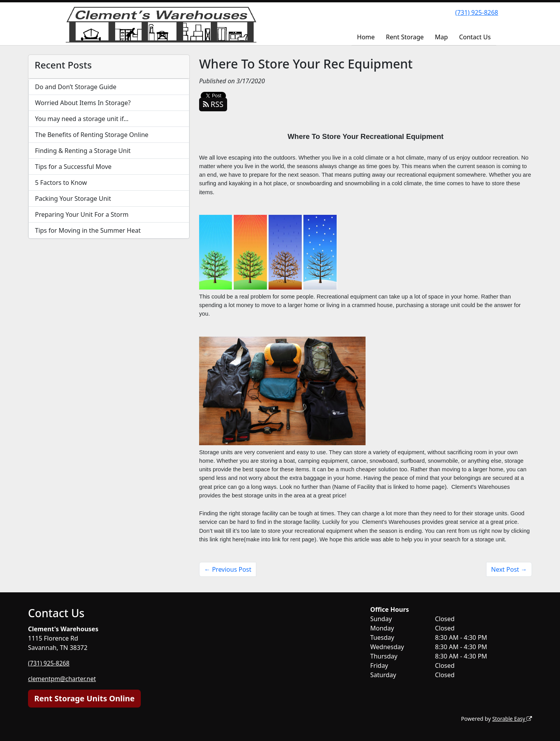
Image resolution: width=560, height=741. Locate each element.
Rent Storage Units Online (84, 698)
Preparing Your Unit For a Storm (82, 214)
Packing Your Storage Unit (73, 198)
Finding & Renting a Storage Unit (83, 151)
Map (441, 37)
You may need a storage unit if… (82, 119)
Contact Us (475, 37)
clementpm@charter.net (63, 679)
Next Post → (509, 569)
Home (366, 37)
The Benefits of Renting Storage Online (92, 135)
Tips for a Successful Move (73, 167)
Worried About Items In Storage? (83, 103)
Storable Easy (512, 719)
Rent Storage (405, 37)
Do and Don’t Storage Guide (76, 87)
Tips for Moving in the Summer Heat (88, 230)
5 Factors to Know (61, 183)
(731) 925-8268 (477, 12)
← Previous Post (228, 569)
